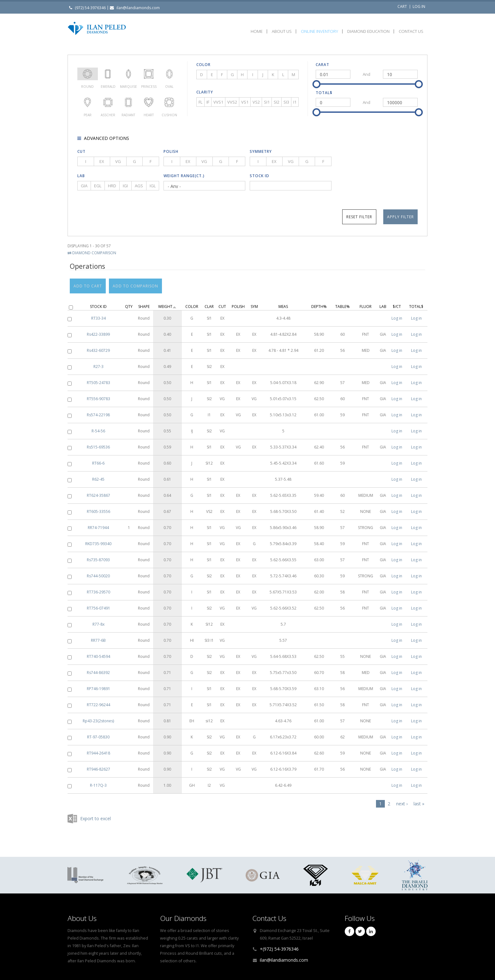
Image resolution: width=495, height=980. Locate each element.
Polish (171, 151)
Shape (144, 303)
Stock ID (259, 176)
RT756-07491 (98, 605)
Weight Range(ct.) (184, 176)
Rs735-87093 (98, 557)
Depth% (319, 303)
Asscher (108, 102)
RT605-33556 (98, 508)
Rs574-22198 (98, 412)
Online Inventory (319, 31)
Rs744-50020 (98, 573)
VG (118, 161)
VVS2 (232, 102)
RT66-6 (98, 460)
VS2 (256, 102)
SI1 (267, 102)
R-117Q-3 (98, 782)
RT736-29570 (98, 589)
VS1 (245, 102)
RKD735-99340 (98, 541)
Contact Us (411, 31)
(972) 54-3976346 (90, 8)
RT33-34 (98, 315)
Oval (169, 74)
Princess (149, 74)
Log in (419, 6)
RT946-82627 (98, 766)
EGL (98, 186)
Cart (402, 6)
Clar (209, 303)
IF (208, 102)
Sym (254, 303)
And (367, 74)
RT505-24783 (98, 379)
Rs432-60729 (98, 347)
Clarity (205, 92)
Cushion (169, 102)
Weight (167, 303)
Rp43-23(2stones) (98, 718)
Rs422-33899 (98, 331)
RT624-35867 (98, 492)
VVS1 (218, 102)
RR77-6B (98, 637)
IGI (125, 186)
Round (88, 74)
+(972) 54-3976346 (279, 949)
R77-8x (98, 621)
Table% (343, 303)
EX (102, 161)
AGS (139, 186)
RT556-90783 (98, 396)
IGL (153, 186)
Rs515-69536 (98, 444)
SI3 (286, 102)
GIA (84, 186)
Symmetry (261, 151)
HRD (112, 186)
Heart (149, 102)
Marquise (128, 74)
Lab (81, 176)
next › (402, 800)
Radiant (128, 102)
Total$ (324, 93)
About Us (282, 31)
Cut (81, 151)
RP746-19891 (98, 685)
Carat (322, 65)
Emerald (108, 74)
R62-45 (98, 476)
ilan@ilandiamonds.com (138, 8)
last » (419, 800)
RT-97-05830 (98, 734)
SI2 (277, 102)
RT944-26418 (98, 750)
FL (200, 102)
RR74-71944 (98, 524)
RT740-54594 (98, 653)
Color (203, 65)
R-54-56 (98, 428)
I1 (295, 102)
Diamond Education (368, 31)
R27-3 (98, 363)
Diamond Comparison (92, 253)
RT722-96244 (98, 702)
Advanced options (106, 138)
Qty (129, 303)
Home (257, 31)
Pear (88, 102)
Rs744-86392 (98, 669)
